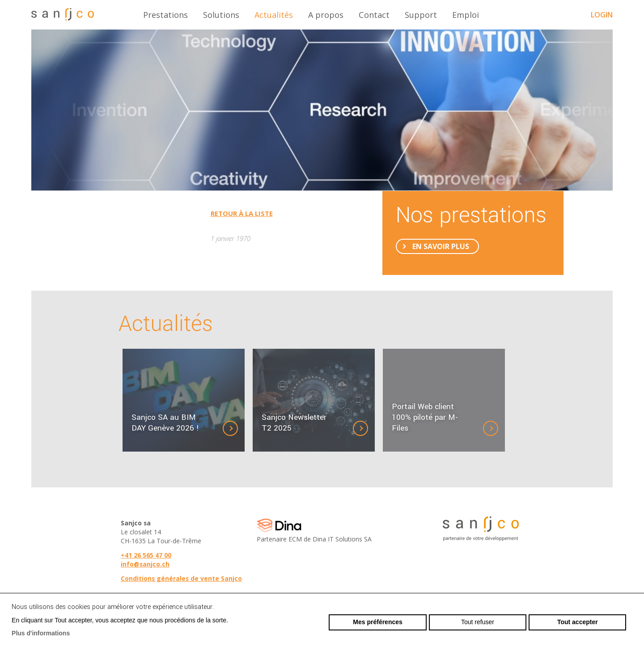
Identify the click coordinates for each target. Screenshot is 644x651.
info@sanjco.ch (145, 564)
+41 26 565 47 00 (146, 555)
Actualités (274, 15)
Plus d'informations (41, 633)
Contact (374, 15)
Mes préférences (378, 622)
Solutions (221, 15)
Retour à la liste (242, 213)
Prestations (165, 15)
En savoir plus (441, 246)
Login (602, 15)
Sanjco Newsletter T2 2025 (294, 423)
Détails (237, 428)
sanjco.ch (63, 15)
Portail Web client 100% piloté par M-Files (425, 418)
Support (421, 15)
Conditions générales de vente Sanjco (181, 578)
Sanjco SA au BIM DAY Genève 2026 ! (165, 423)
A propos (326, 15)
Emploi (466, 15)
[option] (322, 110)
